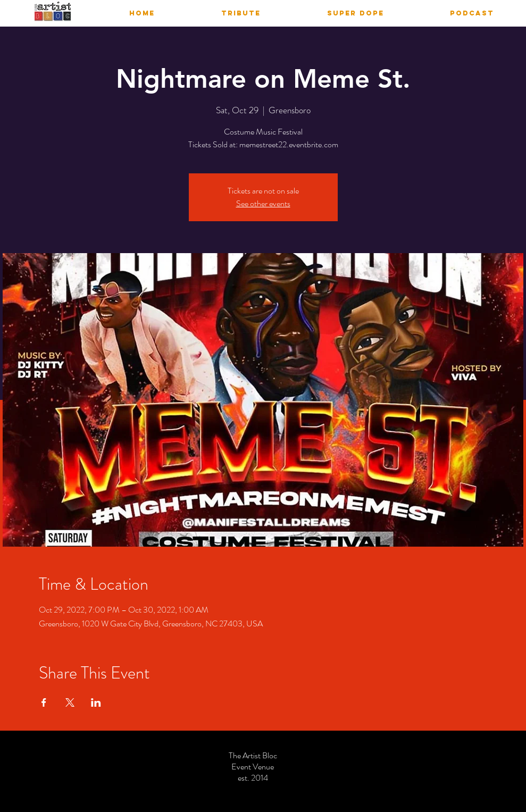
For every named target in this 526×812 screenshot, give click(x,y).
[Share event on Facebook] (44, 702)
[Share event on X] (70, 702)
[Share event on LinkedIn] (96, 702)
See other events (263, 203)
